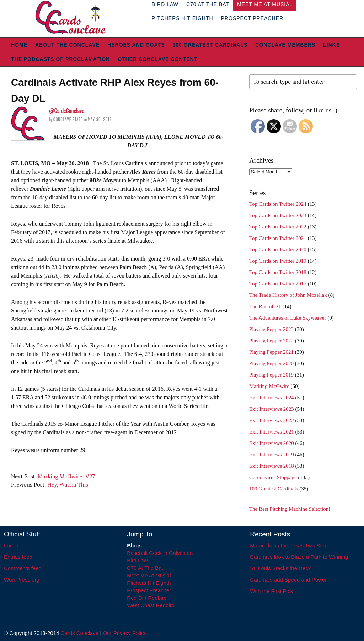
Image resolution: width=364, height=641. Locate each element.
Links (331, 45)
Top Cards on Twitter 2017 (278, 284)
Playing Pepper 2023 (271, 329)
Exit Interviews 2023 (272, 409)
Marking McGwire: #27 (66, 476)
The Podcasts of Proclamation (60, 59)
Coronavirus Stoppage (273, 477)
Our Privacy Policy (125, 633)
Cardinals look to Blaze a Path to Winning (299, 557)
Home (19, 45)
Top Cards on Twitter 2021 (278, 238)
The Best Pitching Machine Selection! (290, 509)
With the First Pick (271, 591)
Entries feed (18, 557)
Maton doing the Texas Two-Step (289, 545)
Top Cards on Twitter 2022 (278, 227)
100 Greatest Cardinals (210, 45)
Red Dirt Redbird (147, 598)
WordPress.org (22, 580)
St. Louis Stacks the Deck (280, 568)
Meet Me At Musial (149, 575)
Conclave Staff (68, 119)
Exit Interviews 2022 (272, 420)
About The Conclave (67, 45)
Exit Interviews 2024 (272, 398)
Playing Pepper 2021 (271, 352)
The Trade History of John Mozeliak (288, 295)
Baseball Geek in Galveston (160, 553)
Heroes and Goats (136, 45)
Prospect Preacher (252, 18)
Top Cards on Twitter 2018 (278, 272)
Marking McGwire (269, 386)
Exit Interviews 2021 (272, 432)
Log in (11, 545)
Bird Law (137, 560)
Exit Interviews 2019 (272, 455)
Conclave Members (285, 45)
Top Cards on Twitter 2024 (278, 204)
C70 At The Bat (145, 568)
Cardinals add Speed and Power (288, 580)
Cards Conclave (80, 633)
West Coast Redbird (151, 605)
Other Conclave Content (157, 59)
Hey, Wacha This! (68, 485)
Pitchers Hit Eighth (183, 18)
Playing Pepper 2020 (271, 363)
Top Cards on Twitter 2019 (278, 261)
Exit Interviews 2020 (272, 443)
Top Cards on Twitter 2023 (278, 215)
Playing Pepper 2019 (271, 375)
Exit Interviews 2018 (272, 466)
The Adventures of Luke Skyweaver (288, 318)
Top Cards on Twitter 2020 (278, 249)
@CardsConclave (67, 111)
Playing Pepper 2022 (271, 341)
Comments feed (23, 568)
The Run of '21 (265, 306)
